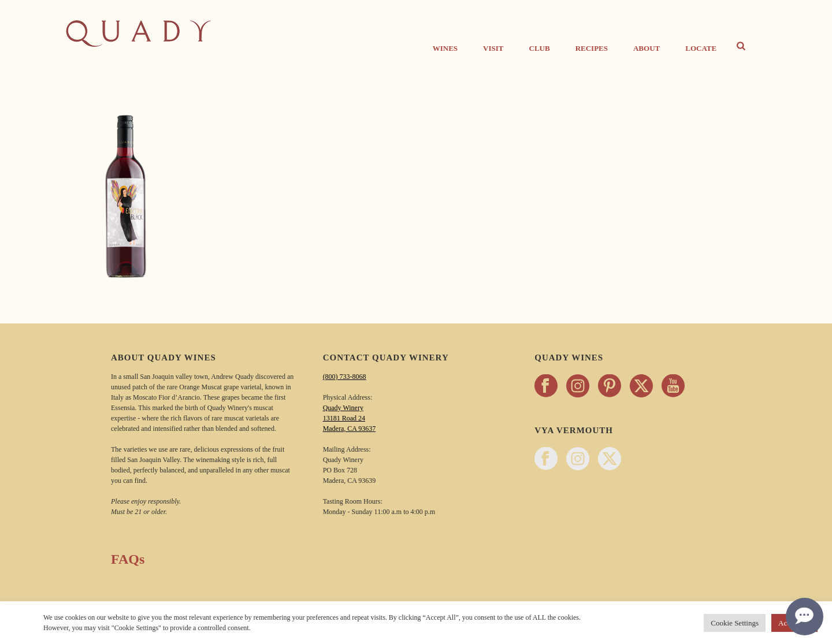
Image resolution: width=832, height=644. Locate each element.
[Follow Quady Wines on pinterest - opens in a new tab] (610, 387)
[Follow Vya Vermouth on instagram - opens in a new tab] (578, 459)
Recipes (592, 48)
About (647, 48)
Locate (701, 48)
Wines (445, 48)
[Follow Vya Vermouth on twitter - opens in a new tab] (610, 459)
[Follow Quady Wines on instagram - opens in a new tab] (578, 387)
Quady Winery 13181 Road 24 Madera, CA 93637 (350, 418)
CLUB (540, 48)
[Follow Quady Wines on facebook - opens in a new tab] (546, 387)
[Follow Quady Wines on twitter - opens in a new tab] (641, 387)
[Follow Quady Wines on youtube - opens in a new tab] (673, 387)
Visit (493, 48)
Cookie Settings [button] (735, 623)
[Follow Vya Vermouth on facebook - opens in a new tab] (546, 459)
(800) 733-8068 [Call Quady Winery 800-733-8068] (345, 377)
